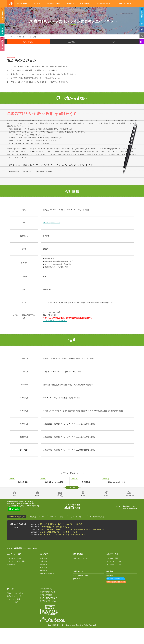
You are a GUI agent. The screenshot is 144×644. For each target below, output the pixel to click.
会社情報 (71, 42)
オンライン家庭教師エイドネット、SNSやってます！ (60, 532)
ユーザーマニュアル (114, 561)
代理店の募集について (116, 579)
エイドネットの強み (14, 558)
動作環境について (49, 592)
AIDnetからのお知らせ (17, 517)
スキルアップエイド (50, 598)
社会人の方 (44, 567)
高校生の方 (44, 564)
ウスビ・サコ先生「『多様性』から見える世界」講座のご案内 (63, 535)
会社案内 (110, 576)
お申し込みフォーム (80, 558)
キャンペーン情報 (57, 517)
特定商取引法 (47, 595)
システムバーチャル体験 (16, 561)
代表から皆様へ (29, 42)
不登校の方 (44, 570)
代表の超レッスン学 (37, 517)
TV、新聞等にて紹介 (97, 517)
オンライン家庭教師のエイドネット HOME (23, 548)
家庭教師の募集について (117, 582)
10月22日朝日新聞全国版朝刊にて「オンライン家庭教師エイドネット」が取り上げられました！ (75, 529)
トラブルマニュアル (114, 564)
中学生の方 (44, 561)
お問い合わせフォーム (81, 576)
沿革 (114, 42)
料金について (47, 589)
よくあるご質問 (112, 558)
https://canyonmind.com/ (52, 223)
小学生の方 (44, 558)
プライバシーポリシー (50, 601)
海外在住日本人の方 (47, 573)
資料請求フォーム (80, 579)
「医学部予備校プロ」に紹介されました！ (55, 527)
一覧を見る (16, 527)
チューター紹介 (77, 517)
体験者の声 (11, 564)
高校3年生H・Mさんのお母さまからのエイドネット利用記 (61, 524)
